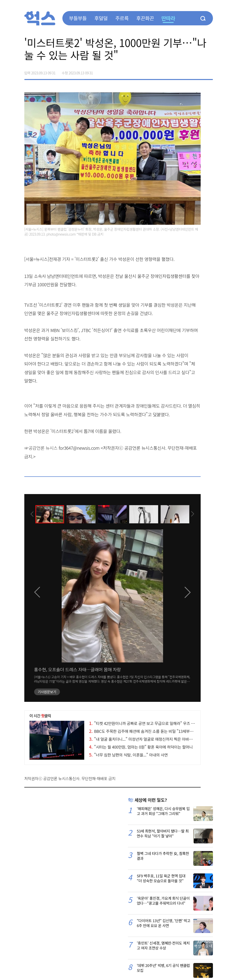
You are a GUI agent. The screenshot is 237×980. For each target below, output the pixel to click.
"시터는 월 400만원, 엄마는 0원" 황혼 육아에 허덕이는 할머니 (141, 747)
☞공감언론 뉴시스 (41, 448)
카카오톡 (199, 71)
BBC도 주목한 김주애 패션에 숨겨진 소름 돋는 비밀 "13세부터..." (144, 731)
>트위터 (188, 71)
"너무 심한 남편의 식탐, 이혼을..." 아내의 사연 (128, 755)
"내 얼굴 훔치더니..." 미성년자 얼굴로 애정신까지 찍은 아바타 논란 (145, 739)
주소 (209, 71)
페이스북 (178, 71)
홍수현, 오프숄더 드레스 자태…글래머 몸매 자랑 (77, 669)
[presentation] (31, 514)
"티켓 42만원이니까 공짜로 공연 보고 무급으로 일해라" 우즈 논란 (144, 723)
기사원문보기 (47, 692)
